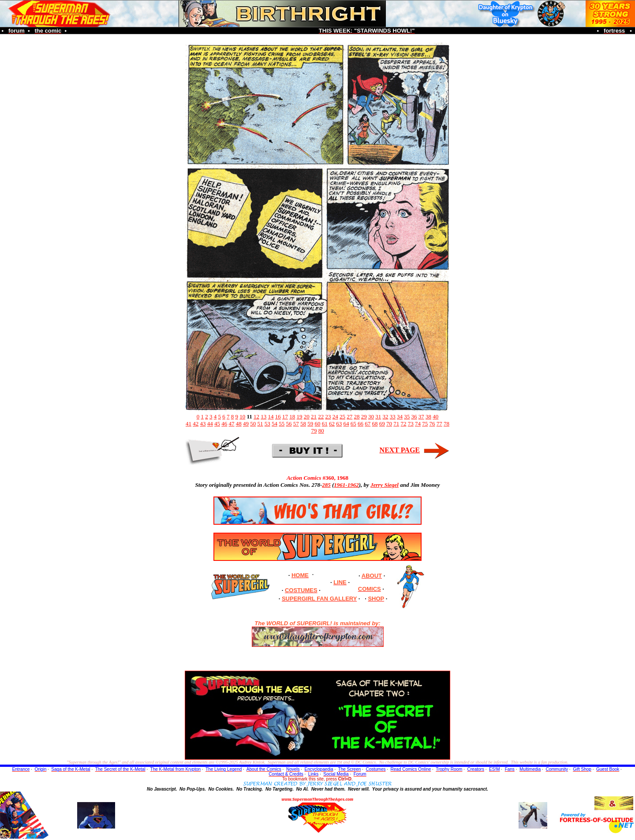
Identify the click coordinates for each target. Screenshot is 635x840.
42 (196, 424)
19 (300, 416)
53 (267, 424)
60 (318, 424)
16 (278, 416)
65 (353, 424)
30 (371, 416)
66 (360, 424)
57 (296, 424)
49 (246, 424)
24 (335, 416)
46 (224, 424)
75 (425, 424)
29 (364, 416)
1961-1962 (346, 485)
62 (332, 424)
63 (339, 424)
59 (310, 424)
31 (378, 416)
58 (303, 424)
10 (242, 416)
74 (418, 424)
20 (307, 416)
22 (321, 416)
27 (349, 416)
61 (325, 424)
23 (328, 416)
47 (232, 424)
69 (382, 424)
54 (275, 424)
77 (439, 424)
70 (389, 424)
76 (432, 424)
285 (326, 485)
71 (396, 424)
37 (421, 416)
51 (260, 424)
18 (292, 416)
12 (256, 416)
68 (375, 424)
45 (217, 424)
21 (314, 416)
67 (368, 424)
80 (321, 431)
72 (404, 424)
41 (189, 424)
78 (446, 424)
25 (342, 416)
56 (289, 424)
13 (263, 416)
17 (285, 416)
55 (282, 424)
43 (203, 424)
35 (407, 416)
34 (400, 416)
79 (314, 431)
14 (271, 416)
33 (393, 416)
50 (253, 424)
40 (435, 416)
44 (210, 424)
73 (411, 424)
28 (357, 416)
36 (414, 416)
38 (428, 416)
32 (386, 416)
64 (346, 424)
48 (239, 424)
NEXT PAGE (400, 450)
